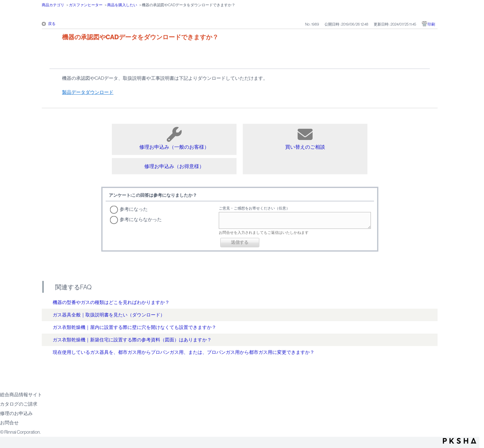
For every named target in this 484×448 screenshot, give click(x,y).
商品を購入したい (122, 5)
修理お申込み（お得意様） (174, 166)
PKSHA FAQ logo (460, 441)
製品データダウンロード (88, 92)
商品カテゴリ (53, 5)
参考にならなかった (141, 219)
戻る (52, 24)
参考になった (134, 209)
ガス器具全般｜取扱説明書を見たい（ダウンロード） (109, 315)
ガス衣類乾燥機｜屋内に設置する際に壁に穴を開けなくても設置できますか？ (134, 327)
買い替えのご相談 (305, 138)
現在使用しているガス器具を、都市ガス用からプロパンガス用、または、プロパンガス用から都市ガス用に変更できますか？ (184, 352)
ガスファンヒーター (86, 5)
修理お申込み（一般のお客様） (174, 138)
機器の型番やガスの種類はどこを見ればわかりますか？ (111, 302)
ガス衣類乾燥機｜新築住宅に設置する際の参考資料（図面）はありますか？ (132, 340)
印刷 (431, 24)
